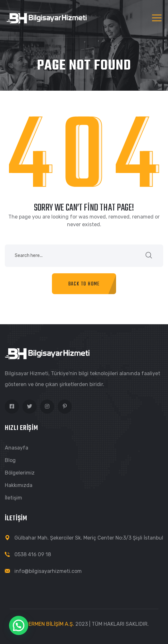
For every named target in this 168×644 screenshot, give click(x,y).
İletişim (13, 498)
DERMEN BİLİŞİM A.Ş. (50, 624)
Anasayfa (17, 448)
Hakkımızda (19, 485)
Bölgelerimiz (20, 473)
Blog (10, 460)
